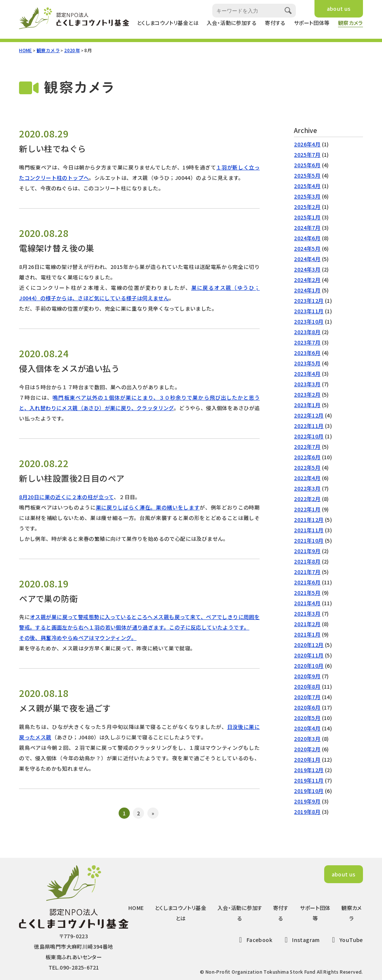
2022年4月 (307, 478)
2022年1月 (307, 509)
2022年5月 (307, 467)
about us (339, 9)
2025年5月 (307, 175)
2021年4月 (307, 603)
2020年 (72, 50)
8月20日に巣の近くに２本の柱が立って (66, 497)
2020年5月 (307, 718)
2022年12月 (309, 415)
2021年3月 (307, 613)
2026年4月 (307, 144)
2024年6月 (307, 238)
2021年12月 (309, 520)
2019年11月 (309, 780)
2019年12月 (309, 770)
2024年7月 (307, 228)
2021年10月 (309, 540)
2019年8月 (307, 812)
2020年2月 (307, 749)
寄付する (275, 23)
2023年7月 (307, 342)
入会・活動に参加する (232, 23)
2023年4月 (307, 374)
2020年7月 (307, 697)
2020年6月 (307, 707)
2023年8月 (307, 332)
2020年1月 (307, 759)
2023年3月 (307, 384)
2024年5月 (307, 248)
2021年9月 (307, 551)
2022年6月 (307, 457)
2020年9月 (307, 676)
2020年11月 (309, 655)
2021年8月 (307, 561)
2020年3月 (307, 739)
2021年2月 (307, 624)
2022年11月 (309, 426)
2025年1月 (307, 217)
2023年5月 (307, 363)
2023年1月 (307, 405)
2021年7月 (307, 572)
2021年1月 (307, 634)
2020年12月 (309, 645)
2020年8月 (307, 686)
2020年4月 (307, 728)
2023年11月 (309, 311)
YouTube (346, 940)
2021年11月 (309, 530)
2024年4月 (307, 259)
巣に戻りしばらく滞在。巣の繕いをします (148, 507)
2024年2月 (307, 280)
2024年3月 (307, 269)
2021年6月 (307, 582)
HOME (26, 50)
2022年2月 (307, 499)
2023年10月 (309, 321)
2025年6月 (307, 165)
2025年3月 (307, 196)
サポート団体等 (312, 23)
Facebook (254, 940)
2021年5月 (307, 593)
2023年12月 (309, 301)
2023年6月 (307, 353)
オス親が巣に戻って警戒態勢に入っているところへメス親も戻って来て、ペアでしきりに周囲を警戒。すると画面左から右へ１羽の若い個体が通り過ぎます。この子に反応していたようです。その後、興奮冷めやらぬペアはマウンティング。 (139, 627)
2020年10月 (309, 666)
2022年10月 (309, 436)
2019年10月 (309, 791)
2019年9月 (307, 801)
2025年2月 (307, 207)
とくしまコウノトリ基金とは (168, 23)
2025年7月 (307, 155)
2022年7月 (307, 447)
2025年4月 (307, 186)
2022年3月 (307, 488)
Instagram (301, 940)
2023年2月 (307, 394)
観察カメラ (350, 23)
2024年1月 (307, 290)
